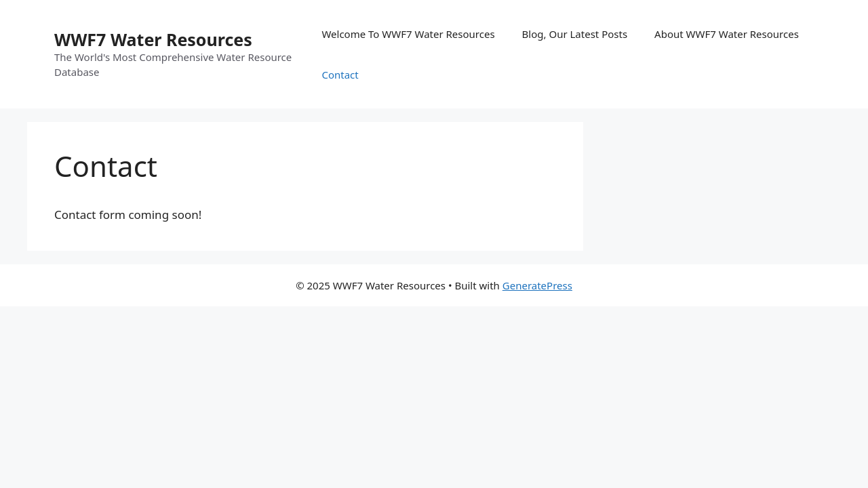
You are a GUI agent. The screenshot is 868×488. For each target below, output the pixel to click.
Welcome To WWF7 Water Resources (408, 34)
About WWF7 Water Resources (727, 34)
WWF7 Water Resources (153, 39)
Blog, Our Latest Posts (575, 34)
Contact (340, 75)
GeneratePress (537, 285)
